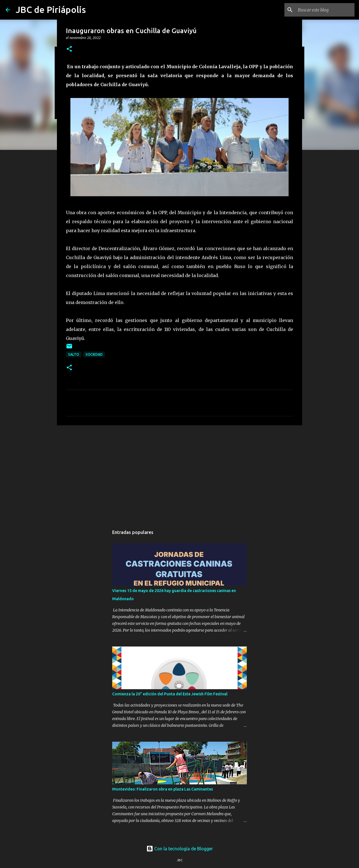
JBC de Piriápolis (51, 10)
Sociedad (94, 354)
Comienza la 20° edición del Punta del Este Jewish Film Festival (170, 694)
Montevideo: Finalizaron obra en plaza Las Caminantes (163, 789)
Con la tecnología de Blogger (180, 849)
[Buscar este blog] (325, 10)
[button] (69, 49)
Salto (74, 354)
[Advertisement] (179, 473)
